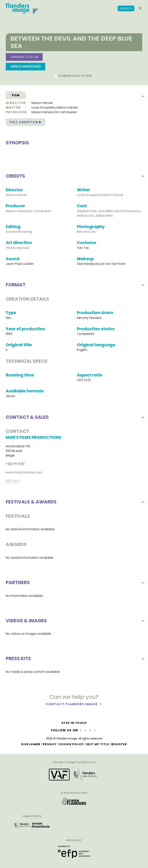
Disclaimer (31, 744)
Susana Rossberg (19, 233)
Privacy (50, 744)
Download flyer (73, 76)
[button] (140, 8)
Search (126, 8)
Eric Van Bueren (66, 112)
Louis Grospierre (43, 107)
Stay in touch (74, 723)
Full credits (26, 122)
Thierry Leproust (18, 249)
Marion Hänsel (42, 103)
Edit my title (98, 744)
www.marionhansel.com (24, 474)
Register (119, 744)
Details (12, 482)
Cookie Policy (71, 744)
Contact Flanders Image (72, 705)
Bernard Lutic (87, 233)
